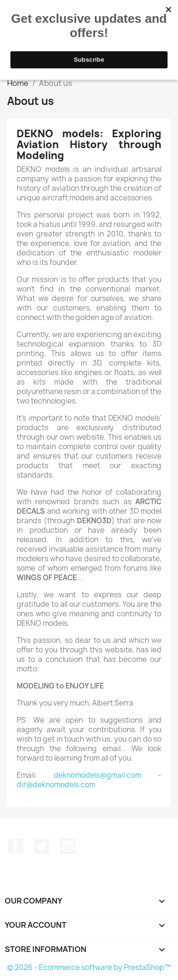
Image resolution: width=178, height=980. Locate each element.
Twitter (42, 846)
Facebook (16, 846)
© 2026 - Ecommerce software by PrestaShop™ (89, 967)
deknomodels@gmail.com (98, 775)
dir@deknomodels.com (56, 785)
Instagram (68, 846)
